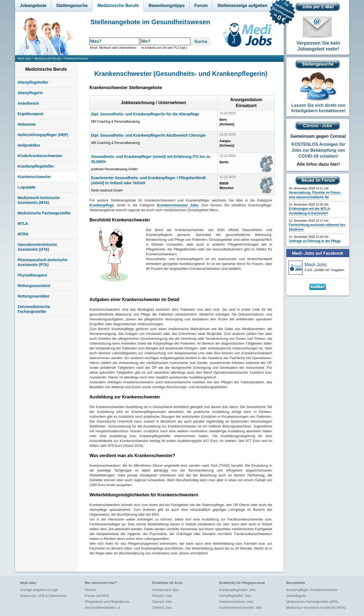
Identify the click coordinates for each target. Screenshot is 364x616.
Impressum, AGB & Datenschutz (44, 596)
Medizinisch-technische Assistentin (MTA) (39, 200)
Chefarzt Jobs (162, 608)
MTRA (23, 234)
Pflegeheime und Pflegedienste (107, 602)
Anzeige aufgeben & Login (39, 590)
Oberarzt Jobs (162, 602)
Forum (201, 6)
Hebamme (27, 124)
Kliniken (91, 590)
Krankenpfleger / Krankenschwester (312, 590)
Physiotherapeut (33, 275)
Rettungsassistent (34, 286)
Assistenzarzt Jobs (165, 590)
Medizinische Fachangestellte (44, 213)
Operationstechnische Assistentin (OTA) (37, 247)
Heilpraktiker (29, 145)
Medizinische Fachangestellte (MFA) (312, 602)
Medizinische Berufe (118, 6)
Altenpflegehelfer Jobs (235, 596)
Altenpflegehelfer (33, 82)
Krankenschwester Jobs (236, 602)
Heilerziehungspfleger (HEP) (43, 135)
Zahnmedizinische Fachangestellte (34, 309)
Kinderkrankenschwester (40, 156)
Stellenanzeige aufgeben (242, 6)
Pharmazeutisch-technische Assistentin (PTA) (43, 262)
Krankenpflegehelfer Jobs (237, 590)
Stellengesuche (72, 6)
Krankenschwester (35, 177)
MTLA (23, 224)
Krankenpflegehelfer (36, 166)
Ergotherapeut (31, 114)
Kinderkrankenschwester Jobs (241, 608)
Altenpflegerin (30, 93)
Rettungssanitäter (34, 296)
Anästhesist (28, 103)
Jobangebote (33, 6)
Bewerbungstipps (167, 6)
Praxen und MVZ (97, 596)
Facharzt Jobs (162, 596)
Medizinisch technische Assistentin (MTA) (316, 608)
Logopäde (27, 187)
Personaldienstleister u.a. (103, 608)
